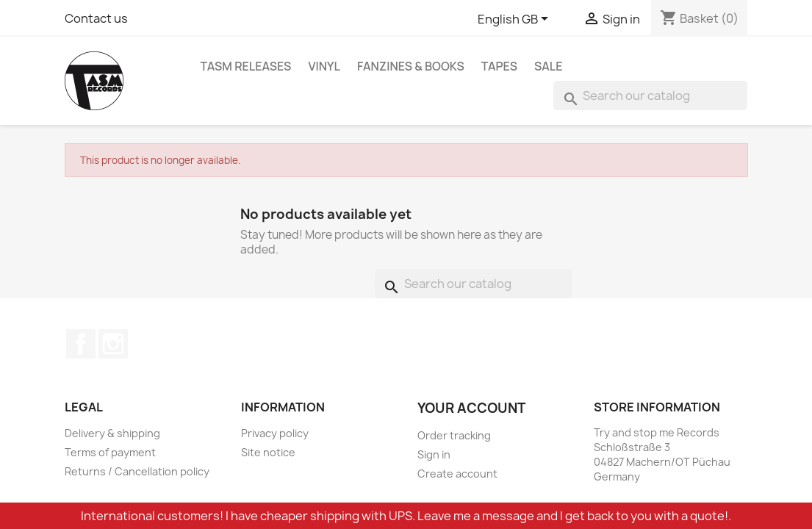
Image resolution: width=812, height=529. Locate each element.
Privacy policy (275, 433)
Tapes (499, 66)
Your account (471, 408)
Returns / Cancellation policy (137, 471)
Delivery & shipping (112, 433)
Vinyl (324, 66)
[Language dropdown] (515, 20)
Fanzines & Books (411, 66)
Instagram (113, 344)
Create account (457, 474)
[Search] (650, 96)
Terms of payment (110, 452)
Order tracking (454, 435)
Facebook (81, 344)
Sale (549, 66)
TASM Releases (246, 66)
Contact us (96, 18)
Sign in (434, 454)
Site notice (268, 452)
